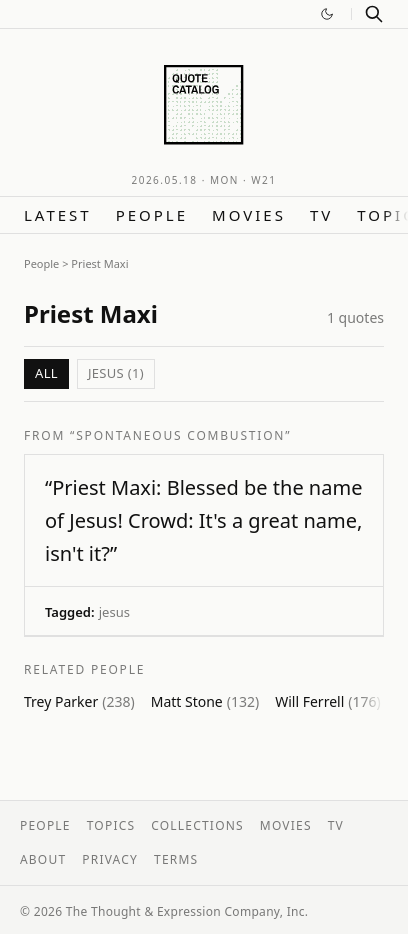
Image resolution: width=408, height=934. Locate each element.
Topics (111, 825)
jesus (114, 612)
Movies (249, 215)
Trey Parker (79, 701)
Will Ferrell (328, 701)
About (43, 859)
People (152, 215)
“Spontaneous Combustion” (180, 435)
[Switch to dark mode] (327, 14)
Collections (197, 825)
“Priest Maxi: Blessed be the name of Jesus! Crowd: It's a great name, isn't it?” (203, 520)
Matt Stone (205, 701)
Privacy (110, 859)
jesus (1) (116, 373)
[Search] (374, 14)
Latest (58, 215)
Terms (176, 859)
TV (321, 215)
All (46, 373)
